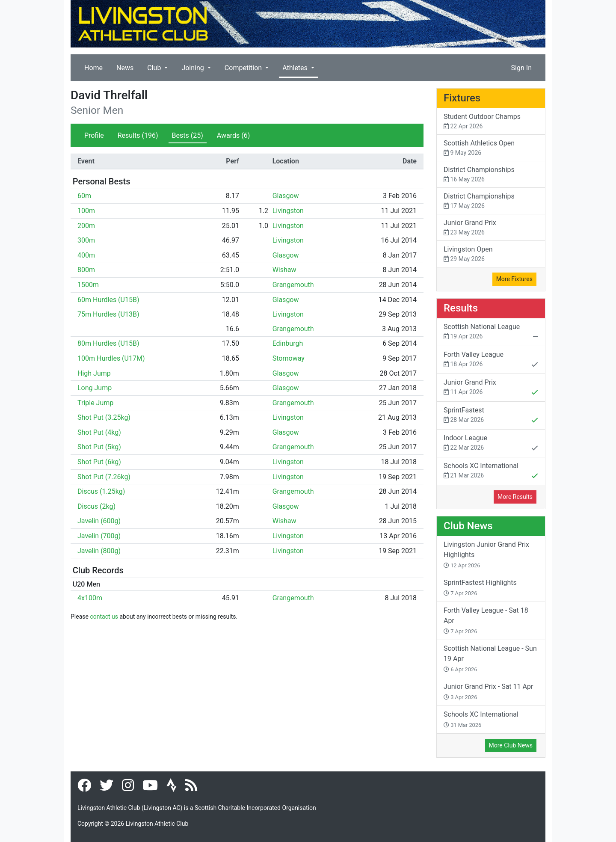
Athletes (296, 68)
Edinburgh (288, 343)
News (125, 68)
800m (86, 270)
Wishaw (284, 270)
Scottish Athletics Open (491, 148)
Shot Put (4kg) (99, 432)
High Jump (94, 373)
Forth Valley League (491, 360)
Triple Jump (95, 403)
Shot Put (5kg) (99, 447)
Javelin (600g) (99, 521)
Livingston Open (491, 254)
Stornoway (289, 358)
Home (93, 68)
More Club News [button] (511, 745)
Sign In (521, 68)
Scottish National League (491, 332)
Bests (188, 135)
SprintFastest (491, 416)
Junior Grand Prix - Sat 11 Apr (488, 691)
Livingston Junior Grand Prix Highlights (486, 554)
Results (138, 135)
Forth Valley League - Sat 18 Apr (486, 620)
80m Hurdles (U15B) (108, 343)
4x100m (90, 598)
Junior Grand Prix (491, 228)
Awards (233, 135)
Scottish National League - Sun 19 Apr (490, 658)
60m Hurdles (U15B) (108, 300)
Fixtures (462, 98)
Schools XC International (491, 471)
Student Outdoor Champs (491, 122)
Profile (94, 135)
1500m (88, 285)
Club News (468, 526)
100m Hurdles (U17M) (111, 358)
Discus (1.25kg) (101, 491)
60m (84, 196)
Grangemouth (293, 285)
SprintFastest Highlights (480, 587)
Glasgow (286, 196)
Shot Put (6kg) (99, 462)
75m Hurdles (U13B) (108, 314)
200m (86, 226)
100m (86, 211)
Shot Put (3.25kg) (104, 417)
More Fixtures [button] (514, 279)
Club (155, 68)
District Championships (491, 175)
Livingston (288, 211)
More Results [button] (515, 497)
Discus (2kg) (96, 506)
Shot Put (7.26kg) (104, 477)
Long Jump (95, 388)
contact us (104, 617)
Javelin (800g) (99, 551)
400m (86, 255)
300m (86, 240)
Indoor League (491, 444)
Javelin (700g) (99, 536)
